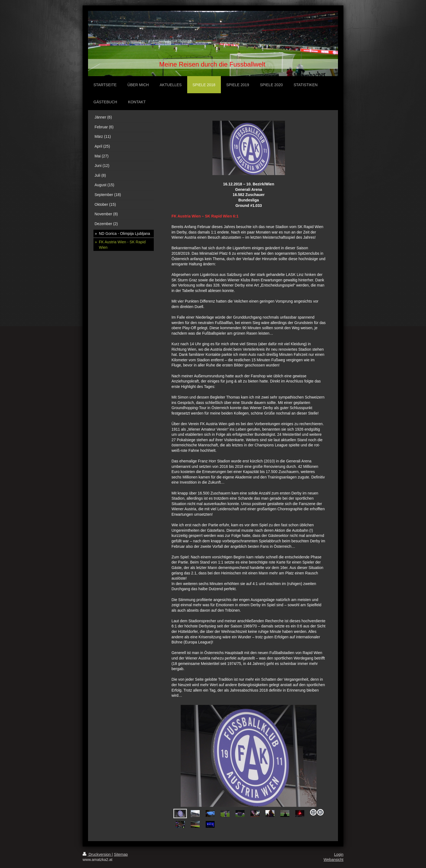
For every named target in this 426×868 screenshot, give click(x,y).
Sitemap (121, 854)
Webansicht (333, 860)
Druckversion (97, 854)
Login (339, 854)
